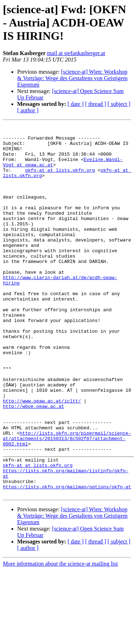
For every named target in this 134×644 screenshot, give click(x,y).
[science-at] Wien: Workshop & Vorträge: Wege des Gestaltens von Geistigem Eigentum (72, 78)
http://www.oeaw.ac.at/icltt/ (42, 457)
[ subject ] (119, 104)
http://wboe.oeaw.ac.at (34, 463)
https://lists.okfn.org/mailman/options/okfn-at (67, 560)
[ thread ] (96, 104)
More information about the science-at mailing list (60, 638)
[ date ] (76, 104)
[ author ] (28, 110)
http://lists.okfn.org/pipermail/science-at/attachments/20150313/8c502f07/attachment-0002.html (67, 502)
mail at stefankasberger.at (76, 53)
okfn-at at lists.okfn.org (60, 180)
